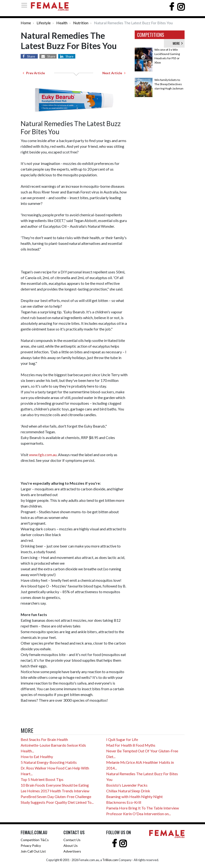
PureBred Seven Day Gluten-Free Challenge (56, 796)
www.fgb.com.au (43, 455)
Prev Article (34, 73)
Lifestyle (44, 23)
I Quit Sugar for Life (122, 739)
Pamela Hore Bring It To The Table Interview (143, 808)
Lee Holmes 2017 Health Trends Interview (55, 791)
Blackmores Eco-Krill (124, 802)
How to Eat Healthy (37, 757)
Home (26, 23)
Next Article (114, 73)
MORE (178, 43)
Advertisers (72, 851)
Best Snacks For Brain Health (44, 739)
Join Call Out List (33, 851)
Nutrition (81, 23)
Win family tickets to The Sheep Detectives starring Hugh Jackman (169, 84)
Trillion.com (110, 860)
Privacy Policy (31, 846)
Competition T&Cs (35, 840)
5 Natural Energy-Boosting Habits (49, 762)
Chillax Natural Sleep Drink (128, 791)
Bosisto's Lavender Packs (127, 785)
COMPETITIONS (151, 35)
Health (62, 23)
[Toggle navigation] (26, 5)
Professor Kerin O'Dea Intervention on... (138, 814)
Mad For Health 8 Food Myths (131, 745)
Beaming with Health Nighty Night (134, 796)
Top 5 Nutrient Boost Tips (42, 779)
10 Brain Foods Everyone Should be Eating (55, 785)
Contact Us (72, 840)
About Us (71, 846)
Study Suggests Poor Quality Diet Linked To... (57, 802)
